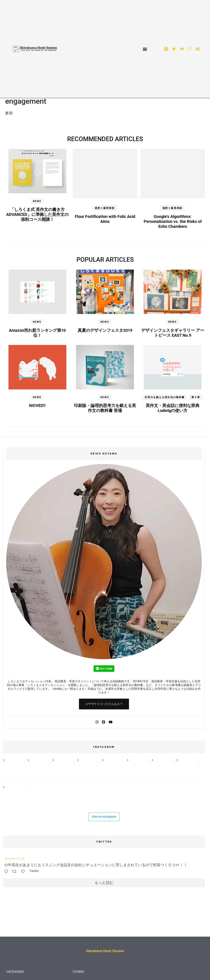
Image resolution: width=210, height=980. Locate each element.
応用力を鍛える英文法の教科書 (165, 397)
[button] (145, 49)
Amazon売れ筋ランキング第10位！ (37, 333)
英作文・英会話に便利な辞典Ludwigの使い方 (173, 408)
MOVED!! (37, 406)
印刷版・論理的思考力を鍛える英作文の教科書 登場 (105, 408)
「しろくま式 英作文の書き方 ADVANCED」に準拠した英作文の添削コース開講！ (37, 214)
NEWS (37, 201)
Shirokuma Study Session (105, 951)
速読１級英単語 (105, 208)
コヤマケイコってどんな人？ (104, 704)
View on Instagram (104, 817)
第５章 (196, 397)
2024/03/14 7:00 (15, 859)
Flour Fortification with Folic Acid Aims (105, 219)
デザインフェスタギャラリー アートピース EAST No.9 (173, 333)
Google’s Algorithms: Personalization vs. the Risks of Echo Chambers (173, 221)
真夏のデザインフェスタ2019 (105, 330)
